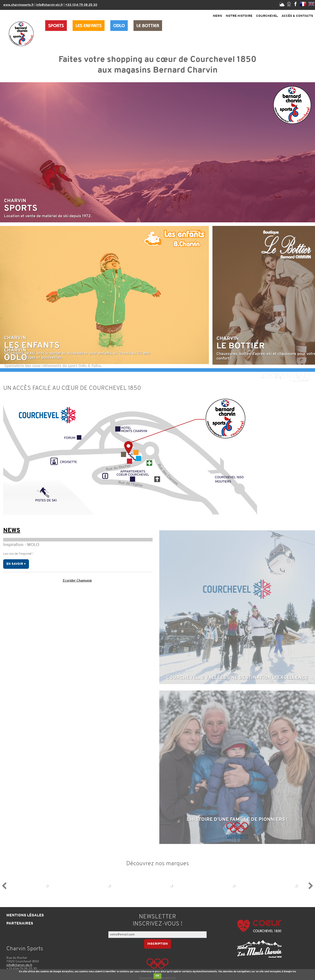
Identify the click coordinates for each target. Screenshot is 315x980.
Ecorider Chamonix (77, 582)
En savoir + (16, 565)
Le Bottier (148, 25)
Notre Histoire (239, 16)
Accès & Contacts (297, 16)
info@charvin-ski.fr (49, 5)
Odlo (119, 25)
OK (157, 976)
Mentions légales (25, 917)
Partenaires (20, 925)
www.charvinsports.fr (18, 5)
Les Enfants (89, 25)
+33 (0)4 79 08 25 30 (81, 5)
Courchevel (267, 16)
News (217, 16)
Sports (56, 25)
